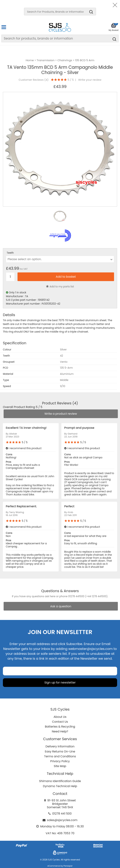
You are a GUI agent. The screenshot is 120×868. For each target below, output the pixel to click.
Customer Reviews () (33, 80)
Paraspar (68, 866)
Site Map (60, 766)
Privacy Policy (60, 761)
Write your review (90, 80)
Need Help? (60, 731)
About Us (60, 717)
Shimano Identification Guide (60, 781)
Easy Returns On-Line (60, 751)
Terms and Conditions (60, 756)
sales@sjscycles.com (62, 820)
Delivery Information (60, 746)
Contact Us (60, 722)
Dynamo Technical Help (60, 786)
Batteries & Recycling (60, 727)
